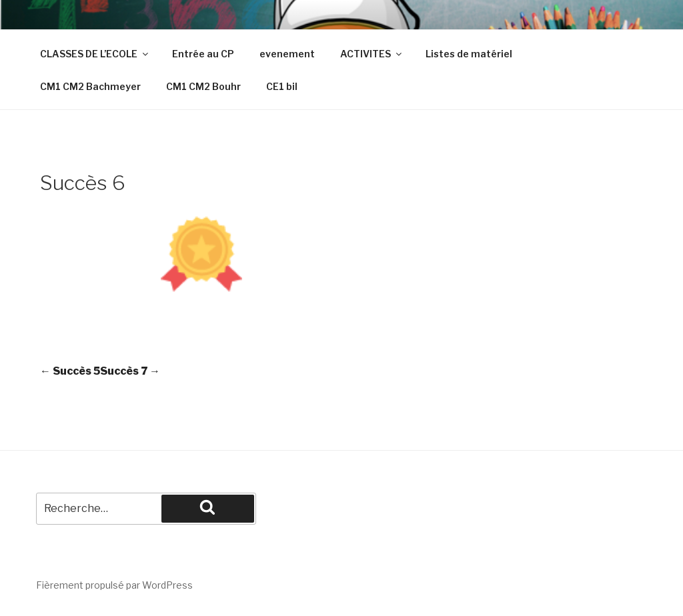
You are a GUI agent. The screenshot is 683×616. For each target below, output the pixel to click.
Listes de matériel (469, 54)
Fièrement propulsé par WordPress (114, 585)
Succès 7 (130, 371)
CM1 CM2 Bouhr (203, 86)
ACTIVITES (372, 54)
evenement (287, 54)
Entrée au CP (203, 54)
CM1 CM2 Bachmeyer (90, 86)
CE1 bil (282, 86)
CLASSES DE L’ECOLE (95, 54)
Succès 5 (70, 371)
